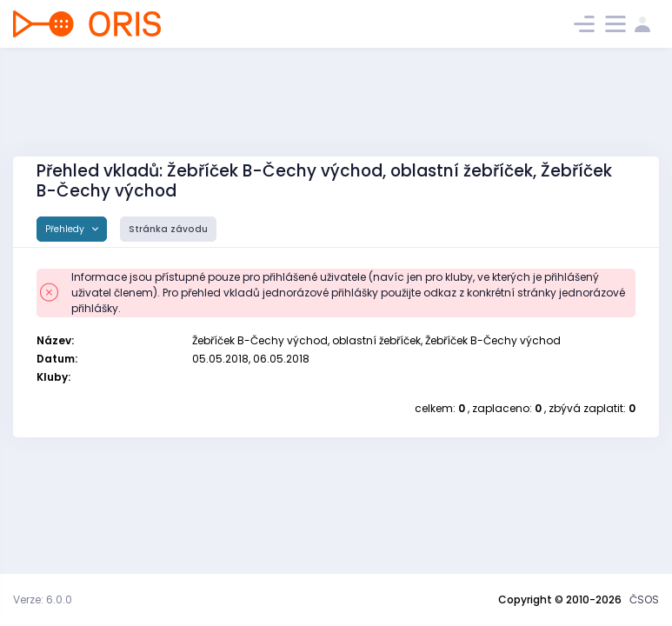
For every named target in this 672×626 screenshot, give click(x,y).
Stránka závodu (168, 229)
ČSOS (644, 599)
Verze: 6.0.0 (43, 599)
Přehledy (66, 229)
